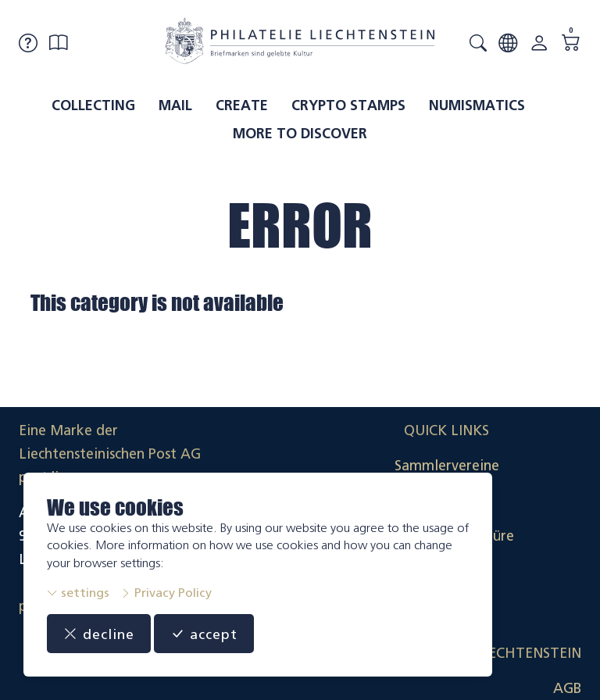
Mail (175, 105)
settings (78, 593)
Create (242, 105)
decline (99, 634)
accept (204, 634)
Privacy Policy (166, 593)
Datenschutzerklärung (510, 536)
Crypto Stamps (348, 105)
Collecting (93, 105)
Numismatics (477, 105)
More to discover (300, 134)
